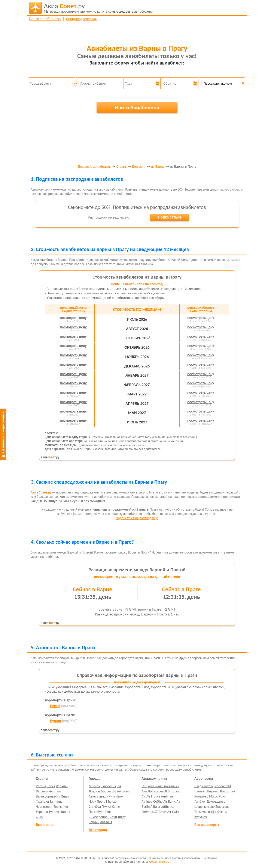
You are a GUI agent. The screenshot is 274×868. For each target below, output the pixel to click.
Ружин (56, 721)
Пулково (200, 791)
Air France (153, 796)
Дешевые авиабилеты (95, 167)
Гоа (119, 786)
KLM (168, 791)
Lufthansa (168, 807)
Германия (61, 807)
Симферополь (99, 817)
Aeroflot (147, 791)
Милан (106, 791)
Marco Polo (217, 796)
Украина (42, 812)
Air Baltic (170, 801)
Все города (98, 830)
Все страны (45, 825)
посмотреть (73, 318)
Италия (65, 812)
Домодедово (216, 801)
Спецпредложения (81, 19)
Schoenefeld (222, 786)
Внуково (213, 791)
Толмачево (202, 812)
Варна (55, 706)
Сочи (113, 817)
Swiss (176, 812)
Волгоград (227, 791)
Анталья (106, 822)
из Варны (158, 167)
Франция (42, 801)
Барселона (108, 786)
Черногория (45, 807)
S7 (156, 812)
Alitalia (155, 807)
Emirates (147, 812)
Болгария (139, 167)
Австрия (55, 791)
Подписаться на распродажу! (137, 518)
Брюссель (222, 807)
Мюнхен (112, 801)
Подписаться (169, 217)
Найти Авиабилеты (137, 107)
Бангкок (102, 796)
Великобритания (48, 796)
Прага (101, 801)
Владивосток (204, 786)
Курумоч (201, 817)
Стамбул (95, 807)
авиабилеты (98, 8)
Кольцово (201, 796)
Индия (66, 796)
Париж (116, 791)
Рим (112, 796)
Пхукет (106, 807)
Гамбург (200, 801)
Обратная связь (159, 862)
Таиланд (56, 801)
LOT (144, 786)
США (39, 817)
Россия (41, 786)
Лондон (95, 791)
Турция (54, 812)
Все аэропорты (207, 825)
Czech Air (165, 812)
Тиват (122, 817)
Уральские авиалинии (163, 786)
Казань (222, 812)
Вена (108, 812)
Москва (94, 786)
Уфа (213, 812)
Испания (42, 791)
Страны (122, 167)
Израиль (62, 786)
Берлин (94, 822)
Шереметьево (205, 807)
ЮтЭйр (158, 801)
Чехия (51, 786)
